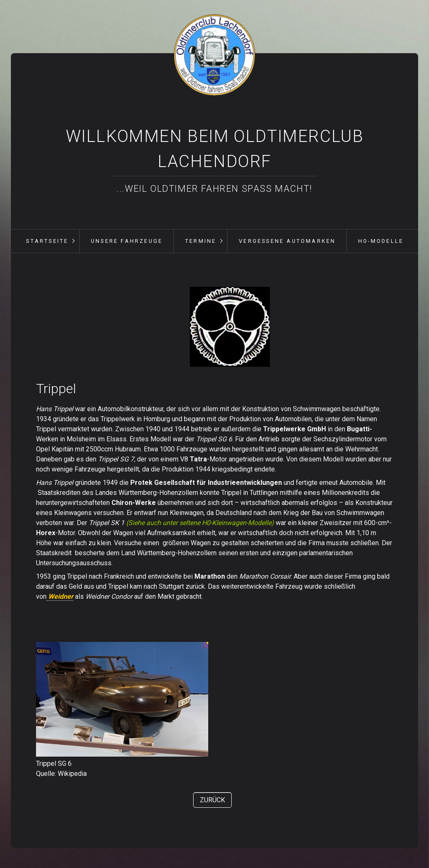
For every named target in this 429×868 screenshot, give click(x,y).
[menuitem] (47, 241)
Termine (201, 241)
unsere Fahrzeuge (127, 241)
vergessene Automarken (287, 241)
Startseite (47, 241)
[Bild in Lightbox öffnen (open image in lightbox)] (230, 327)
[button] (212, 800)
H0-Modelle (381, 241)
